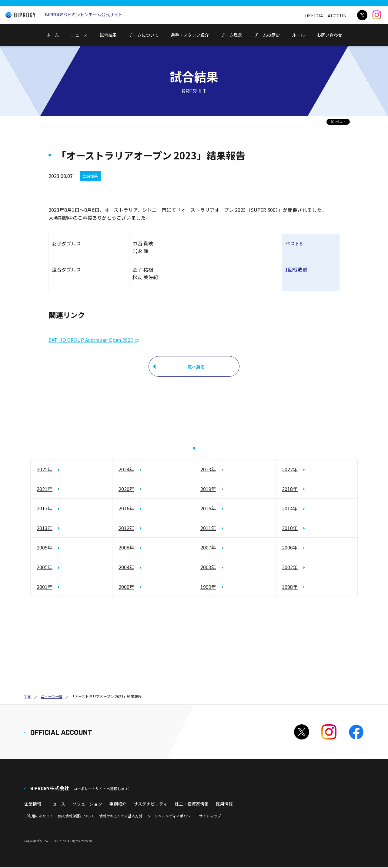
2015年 (208, 509)
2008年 (126, 548)
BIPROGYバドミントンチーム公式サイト (62, 15)
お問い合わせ (332, 39)
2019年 (208, 489)
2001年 (45, 587)
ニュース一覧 (52, 697)
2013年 (45, 528)
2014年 (290, 509)
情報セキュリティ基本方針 (121, 816)
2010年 (290, 528)
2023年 (208, 470)
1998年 (290, 587)
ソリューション (87, 804)
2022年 (290, 470)
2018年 (290, 489)
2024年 (126, 470)
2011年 (208, 528)
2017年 (45, 509)
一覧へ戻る (194, 367)
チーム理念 (232, 35)
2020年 (126, 489)
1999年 (208, 587)
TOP (28, 697)
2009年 (45, 548)
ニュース (79, 35)
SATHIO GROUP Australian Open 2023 (91, 340)
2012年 (126, 528)
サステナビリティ (151, 804)
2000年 (126, 587)
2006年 (290, 548)
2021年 (45, 489)
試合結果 (108, 35)
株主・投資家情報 (192, 804)
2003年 (208, 568)
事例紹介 (118, 804)
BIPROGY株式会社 (80, 789)
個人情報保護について (76, 816)
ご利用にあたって (39, 816)
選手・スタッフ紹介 (190, 35)
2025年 (45, 470)
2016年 (126, 509)
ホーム (52, 35)
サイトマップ (210, 816)
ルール (298, 35)
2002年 (290, 568)
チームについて (144, 35)
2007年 (208, 548)
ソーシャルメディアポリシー (171, 816)
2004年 (126, 568)
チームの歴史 (267, 35)
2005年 (45, 568)
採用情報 (224, 804)
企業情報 (33, 804)
